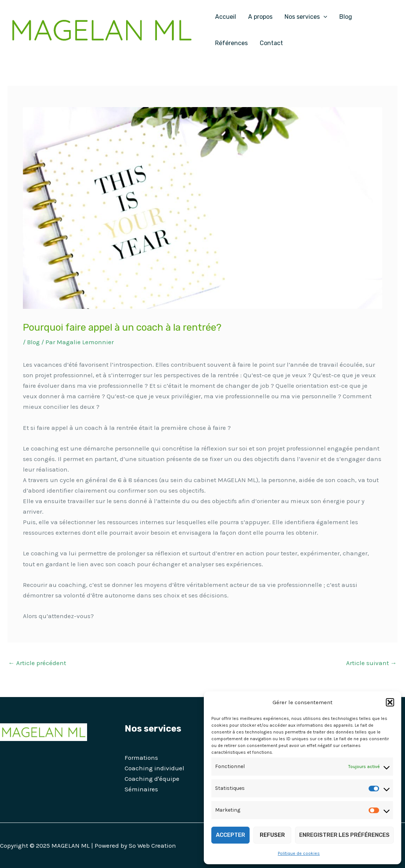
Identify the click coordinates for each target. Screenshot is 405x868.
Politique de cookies (299, 853)
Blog (346, 17)
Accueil (226, 17)
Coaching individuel (154, 768)
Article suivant (371, 663)
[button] (390, 702)
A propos (260, 17)
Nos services (306, 17)
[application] (324, 17)
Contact (271, 43)
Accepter (230, 835)
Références (231, 43)
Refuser (272, 835)
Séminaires (141, 789)
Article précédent (37, 663)
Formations (141, 758)
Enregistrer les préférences (344, 835)
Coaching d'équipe (152, 779)
